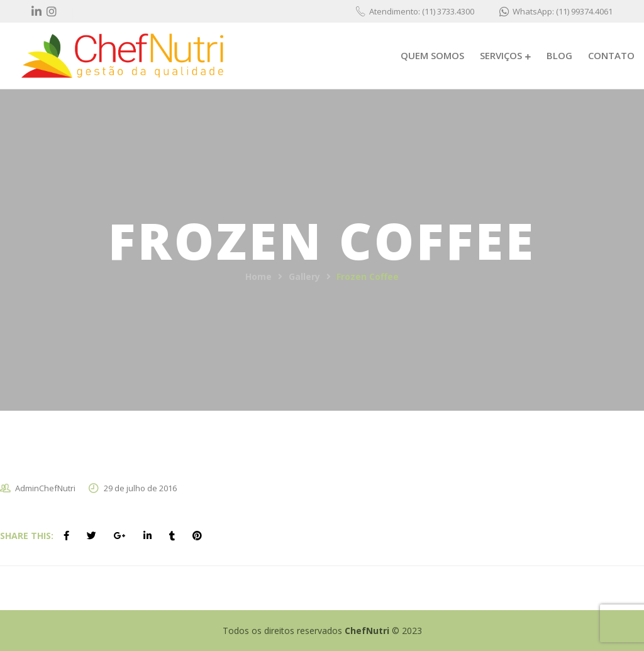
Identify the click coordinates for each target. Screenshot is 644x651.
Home (258, 276)
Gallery (304, 276)
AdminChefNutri (45, 488)
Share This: (27, 536)
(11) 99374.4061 (584, 11)
